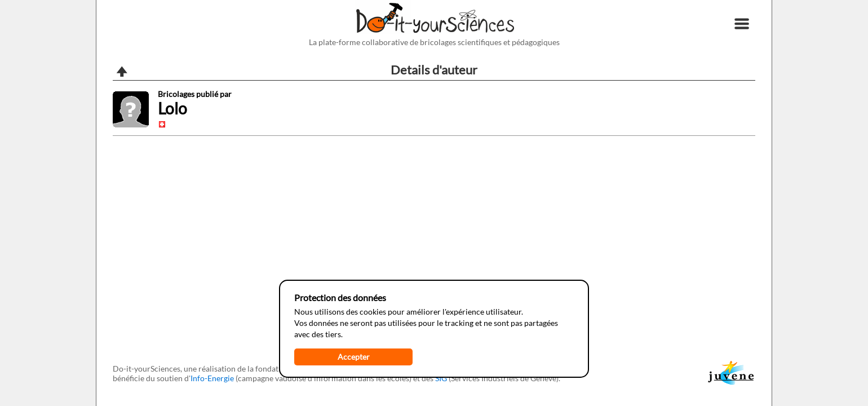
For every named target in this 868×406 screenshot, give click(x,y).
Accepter (354, 357)
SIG (441, 378)
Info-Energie (212, 378)
